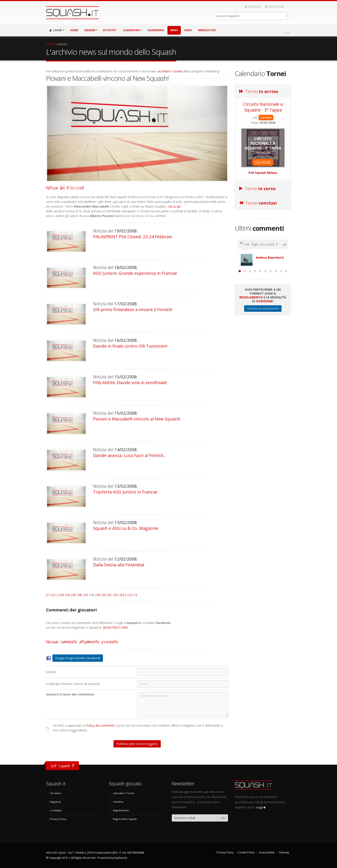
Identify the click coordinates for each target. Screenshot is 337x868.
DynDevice (120, 858)
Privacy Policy (58, 819)
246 (80, 595)
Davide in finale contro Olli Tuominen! (130, 346)
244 (67, 595)
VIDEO (188, 30)
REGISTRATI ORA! (115, 627)
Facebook (288, 30)
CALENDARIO (156, 30)
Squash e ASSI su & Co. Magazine (126, 528)
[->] (127, 595)
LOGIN (57, 30)
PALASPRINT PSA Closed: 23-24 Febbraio (133, 237)
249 (98, 595)
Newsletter (207, 30)
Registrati (253, 7)
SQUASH (91, 30)
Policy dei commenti (100, 725)
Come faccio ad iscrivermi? (263, 355)
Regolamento (251, 344)
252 (116, 595)
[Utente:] (183, 672)
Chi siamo (56, 793)
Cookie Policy (246, 852)
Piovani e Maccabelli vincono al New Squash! (137, 419)
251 (110, 595)
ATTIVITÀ (110, 30)
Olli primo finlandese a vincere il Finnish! (133, 309)
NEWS (174, 30)
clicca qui (175, 206)
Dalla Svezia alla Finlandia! (119, 565)
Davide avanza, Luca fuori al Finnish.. (129, 455)
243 (61, 595)
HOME (74, 30)
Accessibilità (267, 852)
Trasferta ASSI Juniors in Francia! (125, 492)
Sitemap (284, 852)
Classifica (118, 802)
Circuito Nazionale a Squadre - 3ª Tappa (263, 107)
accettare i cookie (170, 71)
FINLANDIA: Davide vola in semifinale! (130, 383)
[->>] (134, 595)
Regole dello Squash (125, 819)
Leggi (261, 807)
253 (122, 595)
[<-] (56, 595)
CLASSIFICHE (132, 30)
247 (86, 595)
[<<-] (49, 595)
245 (74, 595)
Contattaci (56, 810)
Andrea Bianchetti (270, 257)
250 (104, 595)
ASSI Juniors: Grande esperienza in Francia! (135, 273)
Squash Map (275, 7)
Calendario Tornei (124, 793)
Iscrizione (264, 348)
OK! (223, 818)
